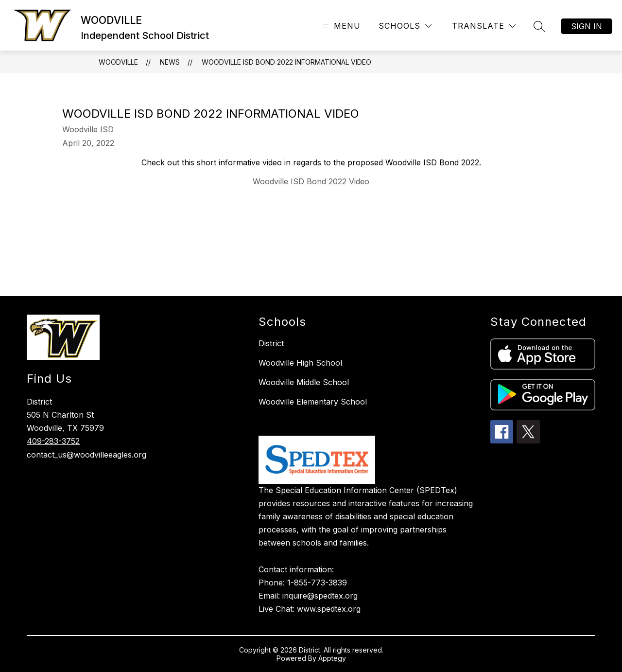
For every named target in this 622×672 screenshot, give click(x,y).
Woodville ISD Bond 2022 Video (311, 181)
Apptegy (332, 658)
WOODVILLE (118, 62)
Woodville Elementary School (313, 402)
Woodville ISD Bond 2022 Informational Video (286, 62)
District (271, 343)
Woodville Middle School (304, 382)
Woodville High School (300, 363)
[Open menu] (340, 26)
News (170, 62)
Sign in (587, 26)
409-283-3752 (53, 441)
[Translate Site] (484, 26)
